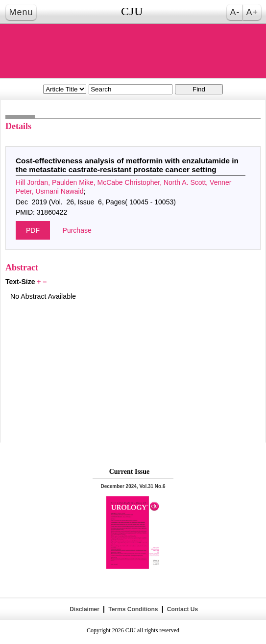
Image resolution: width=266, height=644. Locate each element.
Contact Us (181, 609)
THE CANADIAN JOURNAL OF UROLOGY (133, 51)
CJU (132, 11)
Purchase (77, 230)
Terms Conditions (133, 609)
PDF (33, 230)
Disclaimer (85, 609)
